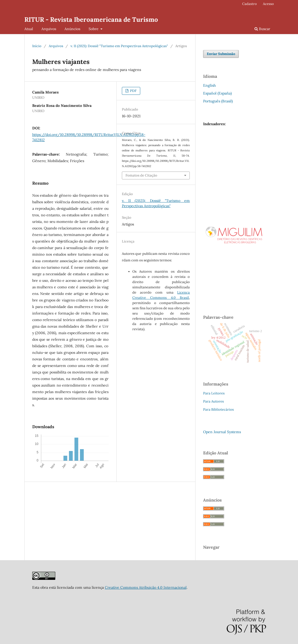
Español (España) (217, 93)
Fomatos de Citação (141, 175)
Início (37, 46)
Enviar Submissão (221, 54)
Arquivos (49, 29)
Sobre (94, 29)
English (209, 85)
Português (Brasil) (218, 101)
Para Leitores (214, 393)
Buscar (262, 29)
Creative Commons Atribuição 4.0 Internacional (146, 587)
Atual (29, 29)
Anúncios (72, 29)
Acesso (268, 4)
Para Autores (213, 401)
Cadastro (250, 4)
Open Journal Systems (222, 432)
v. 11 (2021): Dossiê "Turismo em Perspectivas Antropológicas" (119, 46)
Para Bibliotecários (218, 409)
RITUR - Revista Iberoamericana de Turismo (91, 20)
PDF (133, 91)
